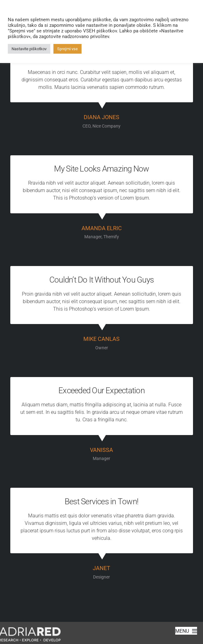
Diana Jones (101, 117)
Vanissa (101, 450)
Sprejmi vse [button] (67, 49)
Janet (101, 568)
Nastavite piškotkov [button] (29, 49)
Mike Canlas (101, 339)
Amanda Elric (102, 228)
